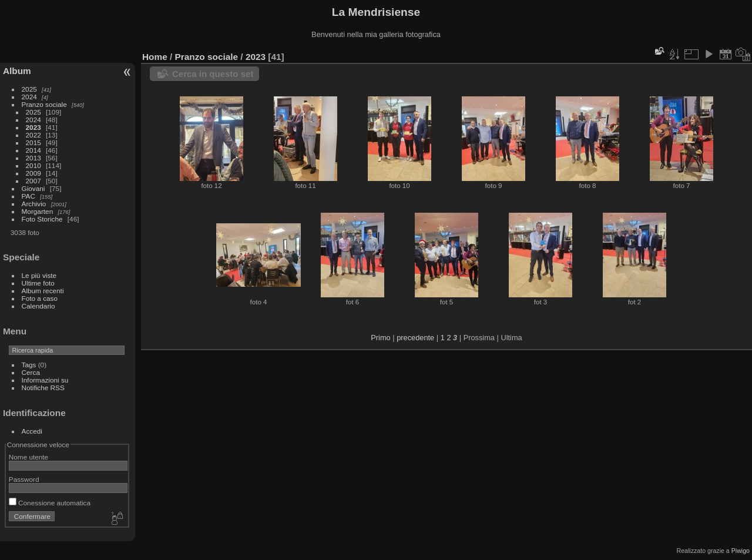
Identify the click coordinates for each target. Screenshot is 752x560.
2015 (33, 142)
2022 (33, 135)
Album (17, 71)
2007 (33, 181)
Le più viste (39, 275)
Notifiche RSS (43, 388)
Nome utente (28, 457)
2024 (29, 97)
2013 (33, 158)
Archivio (34, 204)
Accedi (32, 431)
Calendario (38, 306)
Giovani (33, 188)
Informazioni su (45, 380)
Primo (380, 338)
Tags (29, 365)
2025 (29, 89)
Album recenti (43, 291)
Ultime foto (38, 283)
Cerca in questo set (213, 74)
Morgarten (38, 211)
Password (24, 479)
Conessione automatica (50, 503)
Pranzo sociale (44, 104)
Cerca (31, 372)
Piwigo (741, 551)
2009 (33, 173)
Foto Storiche (42, 219)
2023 (33, 127)
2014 (33, 150)
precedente (415, 338)
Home (155, 57)
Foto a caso (40, 298)
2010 (33, 165)
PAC (28, 196)
